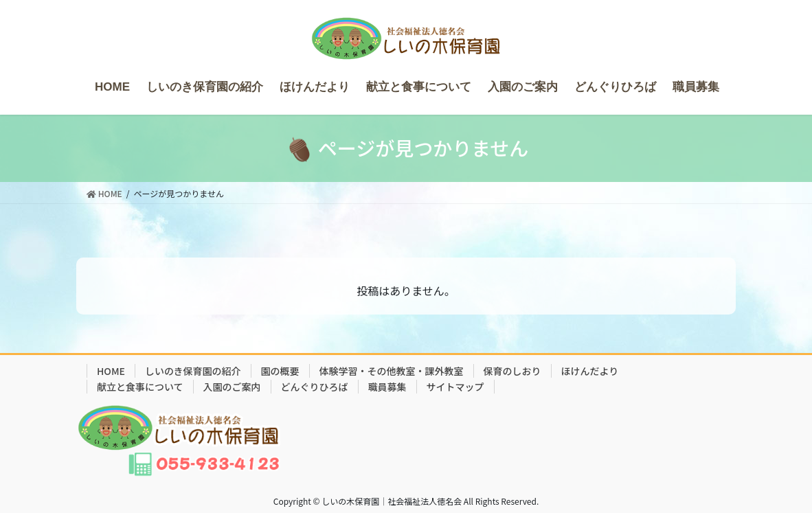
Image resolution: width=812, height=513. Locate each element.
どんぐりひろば (315, 387)
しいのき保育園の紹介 (193, 371)
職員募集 (387, 387)
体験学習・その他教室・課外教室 (392, 371)
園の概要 (280, 371)
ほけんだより (590, 371)
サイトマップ (455, 387)
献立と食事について (140, 387)
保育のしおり (512, 371)
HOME (111, 371)
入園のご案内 (232, 387)
